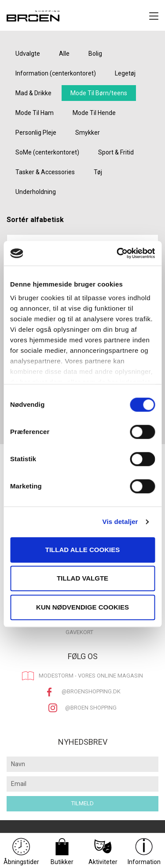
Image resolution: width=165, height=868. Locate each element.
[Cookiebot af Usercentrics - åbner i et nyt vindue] (117, 253)
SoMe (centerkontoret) (47, 152)
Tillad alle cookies (82, 550)
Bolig (95, 54)
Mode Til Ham (35, 113)
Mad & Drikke (33, 93)
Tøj (98, 172)
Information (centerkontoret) (56, 73)
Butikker (62, 852)
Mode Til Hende (94, 113)
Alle (64, 54)
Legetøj (125, 73)
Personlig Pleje (36, 133)
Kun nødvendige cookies (82, 607)
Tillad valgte (82, 578)
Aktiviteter (103, 852)
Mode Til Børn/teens (99, 93)
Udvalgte (28, 54)
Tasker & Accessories (45, 172)
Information (144, 852)
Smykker (88, 133)
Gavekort (79, 632)
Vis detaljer (120, 522)
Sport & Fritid (116, 152)
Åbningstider (21, 852)
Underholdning (36, 192)
